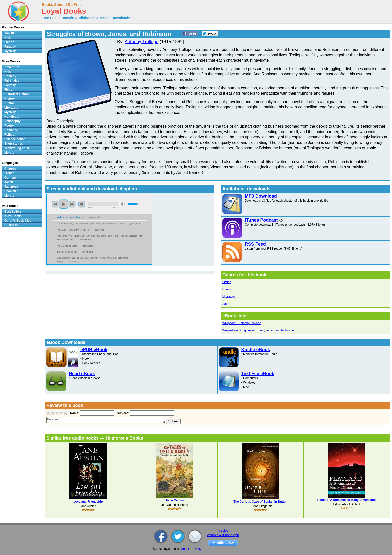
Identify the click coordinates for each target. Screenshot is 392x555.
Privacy (196, 549)
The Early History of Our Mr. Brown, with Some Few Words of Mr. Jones (91, 224)
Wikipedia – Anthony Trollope (242, 323)
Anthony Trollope (142, 42)
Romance (11, 130)
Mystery (10, 51)
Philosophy (13, 121)
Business (11, 225)
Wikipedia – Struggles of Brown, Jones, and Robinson (258, 330)
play (64, 204)
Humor (227, 289)
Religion (10, 135)
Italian (9, 182)
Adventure (12, 67)
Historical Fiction (17, 94)
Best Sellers (13, 212)
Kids (8, 38)
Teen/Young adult (17, 148)
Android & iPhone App (223, 535)
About (185, 549)
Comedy (10, 76)
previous (55, 204)
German (10, 178)
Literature (229, 297)
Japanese (11, 187)
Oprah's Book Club (18, 221)
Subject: (122, 413)
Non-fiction (12, 117)
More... (9, 153)
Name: (74, 413)
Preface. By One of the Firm (70, 217)
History (10, 99)
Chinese (10, 169)
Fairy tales (12, 81)
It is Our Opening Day (67, 252)
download (94, 217)
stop (82, 204)
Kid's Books (13, 216)
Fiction (227, 282)
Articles (223, 531)
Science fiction (15, 139)
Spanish (10, 191)
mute (123, 204)
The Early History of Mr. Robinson (73, 230)
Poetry (9, 126)
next (72, 204)
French (9, 173)
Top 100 (10, 33)
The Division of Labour (67, 246)
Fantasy (10, 47)
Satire (226, 304)
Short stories (14, 144)
